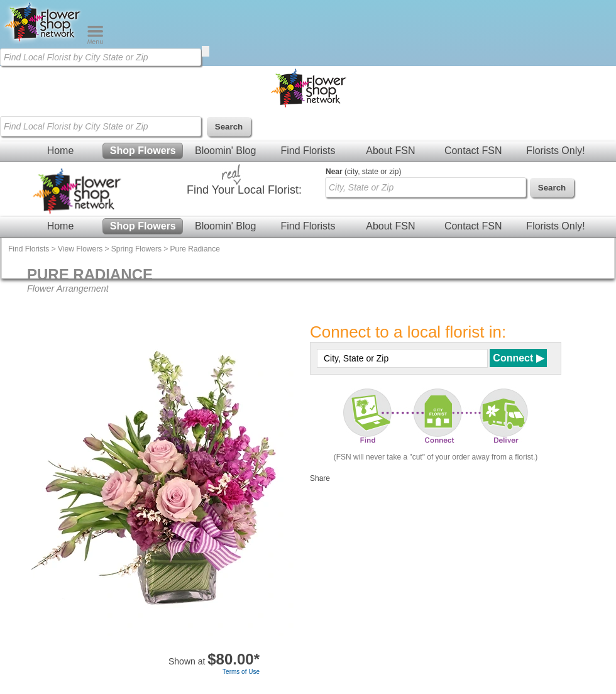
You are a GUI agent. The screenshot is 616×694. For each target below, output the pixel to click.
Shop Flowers (143, 151)
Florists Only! (555, 151)
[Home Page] (43, 41)
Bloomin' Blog (225, 151)
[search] (206, 51)
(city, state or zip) (363, 172)
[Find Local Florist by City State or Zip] (101, 57)
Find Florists (308, 151)
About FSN (390, 151)
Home (61, 151)
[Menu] (95, 41)
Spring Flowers (136, 249)
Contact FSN (473, 151)
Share (320, 478)
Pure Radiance (195, 249)
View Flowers (80, 249)
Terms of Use (241, 672)
